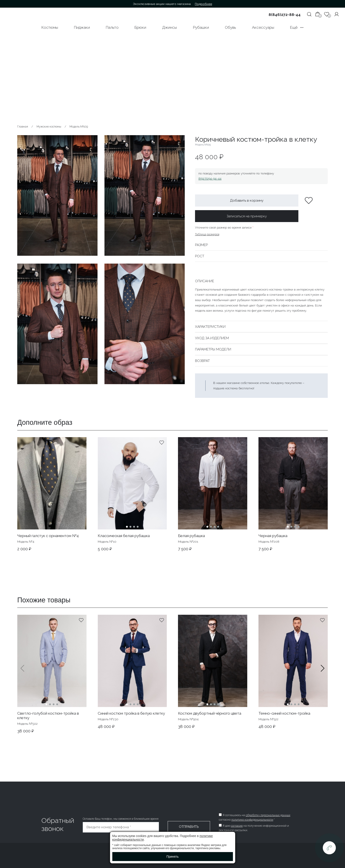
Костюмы (50, 27)
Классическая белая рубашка (124, 536)
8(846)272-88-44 (285, 15)
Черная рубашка (273, 536)
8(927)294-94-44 (210, 178)
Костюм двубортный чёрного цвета (210, 713)
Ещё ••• (297, 27)
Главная (23, 127)
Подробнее (203, 4)
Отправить (189, 827)
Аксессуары (263, 27)
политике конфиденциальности (252, 820)
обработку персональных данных (268, 815)
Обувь (230, 27)
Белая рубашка (191, 536)
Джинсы (169, 27)
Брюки (140, 27)
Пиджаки (82, 27)
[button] (322, 494)
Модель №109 (79, 127)
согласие (237, 826)
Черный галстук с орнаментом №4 (48, 536)
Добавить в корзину (247, 200)
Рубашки (201, 27)
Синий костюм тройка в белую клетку (131, 713)
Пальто (112, 27)
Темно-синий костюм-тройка (284, 713)
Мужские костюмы (49, 127)
